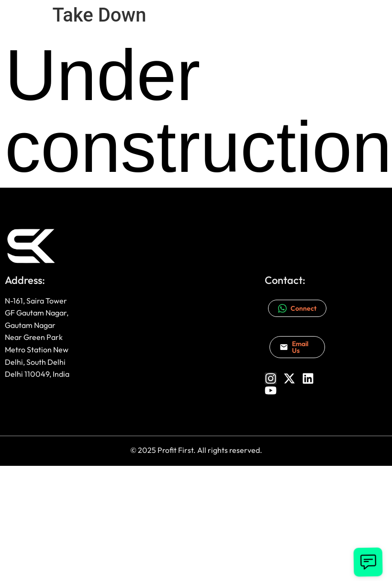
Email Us (294, 347)
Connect (297, 308)
